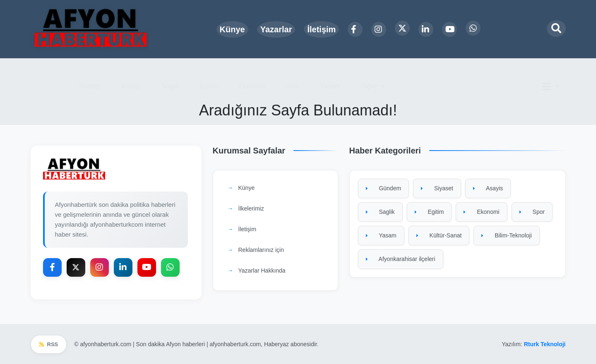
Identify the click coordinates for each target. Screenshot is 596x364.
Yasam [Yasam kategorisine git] (381, 235)
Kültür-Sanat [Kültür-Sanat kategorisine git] (439, 235)
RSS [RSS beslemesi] (49, 344)
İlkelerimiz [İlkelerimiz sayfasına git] (251, 208)
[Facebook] (355, 29)
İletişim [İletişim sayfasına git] (248, 229)
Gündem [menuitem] (45, 74)
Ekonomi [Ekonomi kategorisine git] (481, 212)
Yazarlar (276, 29)
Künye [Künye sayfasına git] (247, 188)
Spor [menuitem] (293, 75)
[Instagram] (379, 29)
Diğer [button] (369, 79)
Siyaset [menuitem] (89, 74)
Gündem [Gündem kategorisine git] (384, 188)
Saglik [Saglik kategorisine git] (380, 212)
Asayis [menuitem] (131, 74)
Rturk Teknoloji (545, 344)
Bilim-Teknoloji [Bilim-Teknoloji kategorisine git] (506, 235)
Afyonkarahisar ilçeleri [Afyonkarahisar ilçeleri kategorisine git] (401, 259)
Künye (232, 29)
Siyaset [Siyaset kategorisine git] (437, 188)
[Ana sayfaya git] (116, 169)
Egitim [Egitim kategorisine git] (429, 212)
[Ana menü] (553, 82)
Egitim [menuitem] (209, 74)
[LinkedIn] (426, 29)
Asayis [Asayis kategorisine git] (488, 188)
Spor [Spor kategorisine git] (532, 212)
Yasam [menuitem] (330, 76)
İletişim (321, 29)
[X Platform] (402, 28)
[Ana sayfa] (91, 29)
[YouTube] (449, 29)
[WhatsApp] (473, 28)
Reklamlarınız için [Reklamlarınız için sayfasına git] (261, 250)
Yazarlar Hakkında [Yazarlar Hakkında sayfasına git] (262, 271)
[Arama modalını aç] (556, 29)
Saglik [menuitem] (170, 74)
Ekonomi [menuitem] (252, 74)
